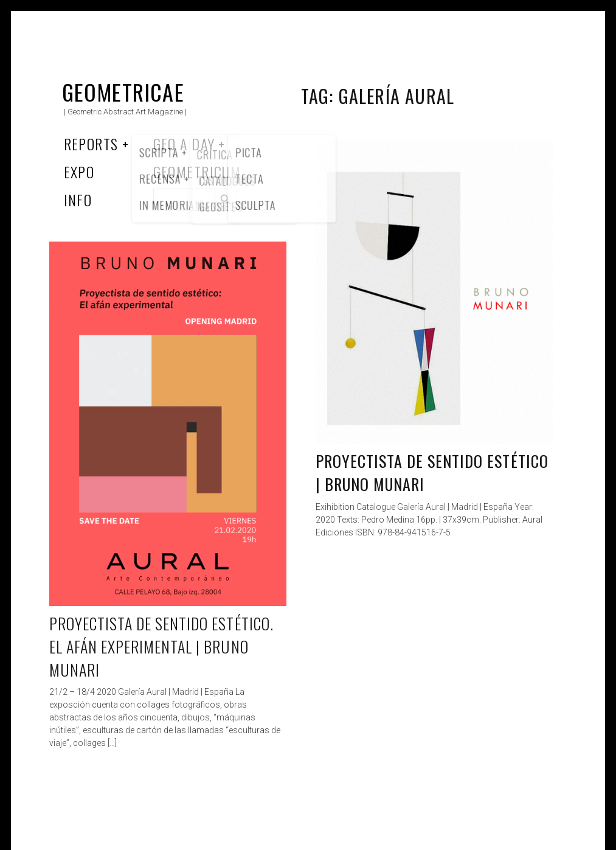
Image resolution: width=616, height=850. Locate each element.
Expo (79, 172)
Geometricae (123, 92)
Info (78, 200)
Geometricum (197, 172)
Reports (91, 144)
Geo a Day (184, 144)
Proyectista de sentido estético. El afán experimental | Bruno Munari (161, 646)
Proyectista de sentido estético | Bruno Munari (432, 472)
